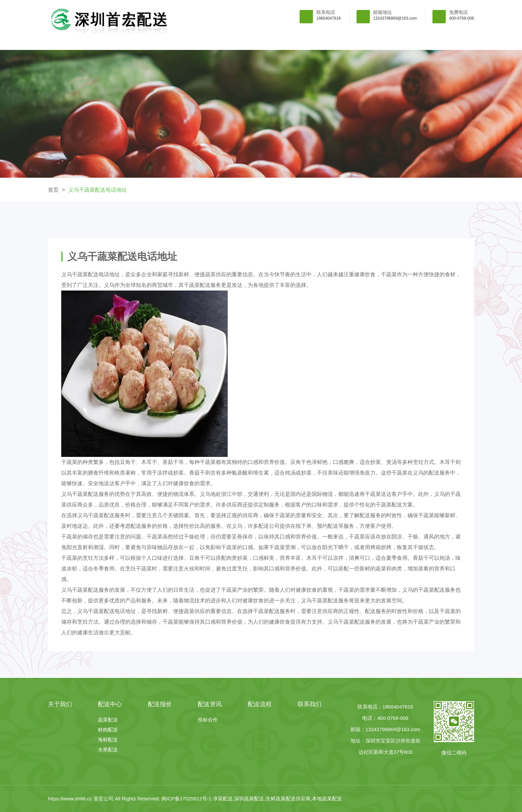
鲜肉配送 (108, 730)
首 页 (78, 41)
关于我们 (139, 41)
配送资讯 (322, 41)
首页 (53, 190)
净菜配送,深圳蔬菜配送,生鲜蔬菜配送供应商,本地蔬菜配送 (277, 799)
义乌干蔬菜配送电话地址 (98, 190)
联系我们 (443, 41)
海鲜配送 (108, 740)
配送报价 (261, 41)
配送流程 (383, 41)
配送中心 (200, 41)
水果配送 (108, 750)
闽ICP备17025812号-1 (187, 799)
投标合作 (208, 720)
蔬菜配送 (108, 720)
